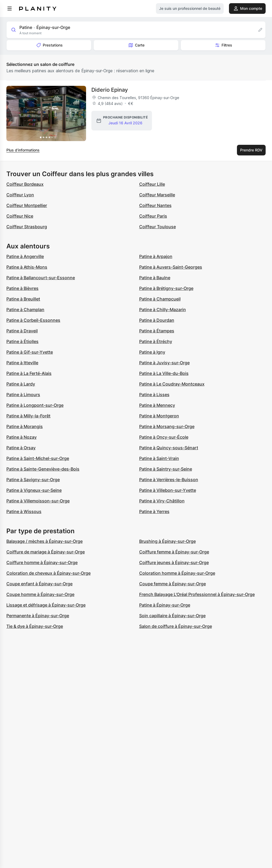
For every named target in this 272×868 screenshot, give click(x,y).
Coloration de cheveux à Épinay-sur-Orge (48, 573)
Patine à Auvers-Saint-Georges (171, 267)
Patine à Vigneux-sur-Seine (34, 490)
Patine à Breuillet (23, 299)
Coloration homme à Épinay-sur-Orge (177, 573)
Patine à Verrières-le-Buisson (169, 480)
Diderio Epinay (110, 90)
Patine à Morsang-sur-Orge (167, 426)
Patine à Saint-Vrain (159, 458)
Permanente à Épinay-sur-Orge (38, 616)
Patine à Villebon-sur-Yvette (168, 490)
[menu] (10, 9)
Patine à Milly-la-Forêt (28, 416)
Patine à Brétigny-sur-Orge (166, 288)
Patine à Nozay (22, 437)
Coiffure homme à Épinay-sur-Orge (42, 562)
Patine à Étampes (157, 331)
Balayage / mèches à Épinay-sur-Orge (44, 541)
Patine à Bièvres (22, 288)
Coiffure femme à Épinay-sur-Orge (174, 552)
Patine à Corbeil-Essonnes (33, 320)
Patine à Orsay (21, 448)
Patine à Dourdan (157, 320)
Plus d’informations (23, 150)
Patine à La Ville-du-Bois (164, 373)
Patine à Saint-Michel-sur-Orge (38, 458)
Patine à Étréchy (156, 341)
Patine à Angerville (25, 256)
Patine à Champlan (25, 310)
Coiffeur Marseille (157, 195)
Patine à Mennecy (157, 405)
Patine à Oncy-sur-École (164, 437)
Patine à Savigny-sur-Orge (33, 480)
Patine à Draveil (22, 331)
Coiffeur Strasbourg (27, 227)
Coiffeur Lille (152, 184)
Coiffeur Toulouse (158, 227)
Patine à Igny (152, 352)
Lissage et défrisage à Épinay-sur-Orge (46, 605)
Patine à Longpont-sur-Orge (35, 405)
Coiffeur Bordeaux (25, 184)
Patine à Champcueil (160, 299)
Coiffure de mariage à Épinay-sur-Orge (46, 552)
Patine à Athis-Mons (27, 267)
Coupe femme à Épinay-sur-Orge (173, 584)
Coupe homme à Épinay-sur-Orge (40, 594)
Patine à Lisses (154, 395)
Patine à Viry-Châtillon (162, 501)
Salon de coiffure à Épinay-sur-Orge (176, 626)
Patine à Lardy (21, 384)
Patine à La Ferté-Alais (29, 373)
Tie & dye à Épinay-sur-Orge (35, 626)
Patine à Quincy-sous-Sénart (169, 448)
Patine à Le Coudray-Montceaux (172, 384)
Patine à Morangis (25, 426)
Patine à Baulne (155, 278)
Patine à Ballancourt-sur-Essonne (41, 278)
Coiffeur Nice (20, 216)
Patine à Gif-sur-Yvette (30, 352)
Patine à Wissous (24, 511)
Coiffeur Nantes (155, 205)
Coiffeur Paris (153, 216)
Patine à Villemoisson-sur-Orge (38, 501)
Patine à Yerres (154, 511)
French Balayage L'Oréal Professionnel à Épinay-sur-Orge (197, 594)
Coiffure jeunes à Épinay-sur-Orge (174, 562)
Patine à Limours (23, 395)
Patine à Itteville (22, 363)
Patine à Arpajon (156, 256)
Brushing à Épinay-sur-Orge (167, 541)
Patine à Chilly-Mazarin (163, 310)
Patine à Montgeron (159, 416)
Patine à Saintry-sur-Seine (166, 469)
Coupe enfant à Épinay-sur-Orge (39, 584)
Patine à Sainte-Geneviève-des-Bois (43, 469)
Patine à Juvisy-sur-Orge (164, 363)
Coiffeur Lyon (20, 195)
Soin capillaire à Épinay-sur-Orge (172, 616)
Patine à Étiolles (22, 341)
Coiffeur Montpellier (27, 205)
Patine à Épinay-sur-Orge (165, 605)
